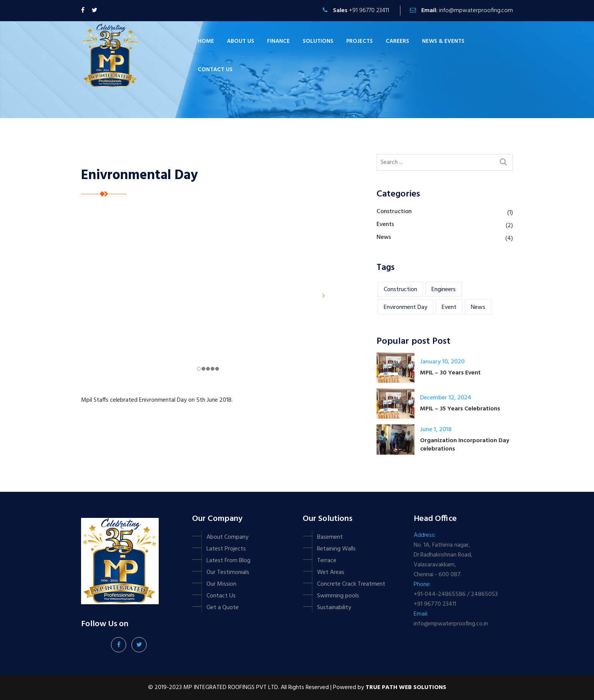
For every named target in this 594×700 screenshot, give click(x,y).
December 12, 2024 (446, 398)
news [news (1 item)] (478, 307)
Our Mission (221, 584)
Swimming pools (338, 596)
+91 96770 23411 (369, 11)
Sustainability (334, 608)
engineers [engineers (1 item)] (444, 290)
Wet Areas (331, 572)
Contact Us (221, 596)
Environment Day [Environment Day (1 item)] (406, 307)
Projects (360, 41)
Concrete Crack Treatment (351, 584)
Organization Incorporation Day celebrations (465, 445)
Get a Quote (223, 608)
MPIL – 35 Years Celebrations (460, 409)
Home (206, 41)
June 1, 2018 (436, 430)
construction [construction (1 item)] (400, 290)
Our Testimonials (228, 572)
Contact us (215, 70)
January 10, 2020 (442, 362)
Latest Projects (226, 549)
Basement (330, 537)
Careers (397, 41)
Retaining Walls (336, 549)
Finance (278, 41)
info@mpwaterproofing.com (476, 11)
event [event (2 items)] (449, 307)
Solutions (318, 41)
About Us (241, 41)
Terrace (327, 561)
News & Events (443, 41)
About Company (227, 537)
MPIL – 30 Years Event (450, 373)
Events (385, 224)
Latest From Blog (228, 561)
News (384, 237)
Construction (394, 212)
